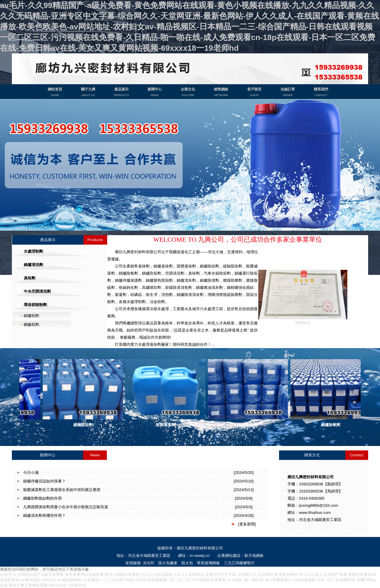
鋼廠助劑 (31, 325)
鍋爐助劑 (31, 316)
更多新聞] (248, 524)
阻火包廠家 (168, 563)
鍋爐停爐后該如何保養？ (42, 481)
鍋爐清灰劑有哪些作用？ (42, 516)
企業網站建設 (229, 556)
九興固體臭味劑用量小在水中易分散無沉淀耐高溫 (64, 507)
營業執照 (303, 320)
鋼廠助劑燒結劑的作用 (41, 498)
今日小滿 (29, 473)
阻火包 (187, 563)
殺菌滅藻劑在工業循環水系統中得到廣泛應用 (60, 490)
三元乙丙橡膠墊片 (239, 563)
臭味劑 (149, 563)
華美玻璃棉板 (208, 563)
